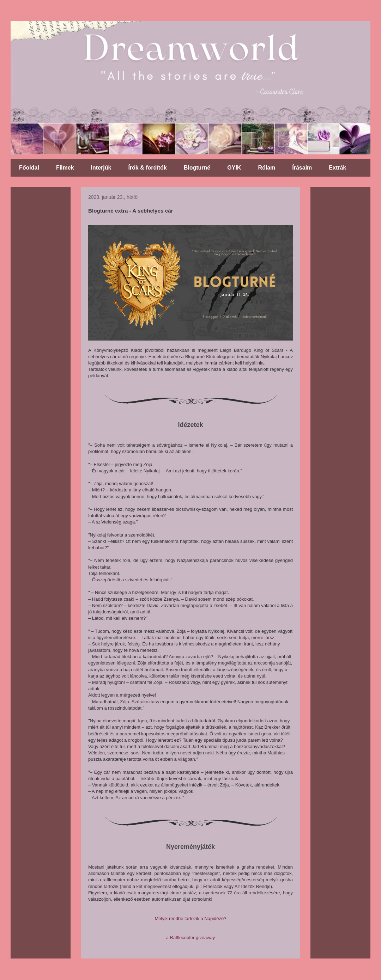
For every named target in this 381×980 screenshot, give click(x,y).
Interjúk (101, 168)
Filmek (65, 168)
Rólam (267, 168)
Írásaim (302, 168)
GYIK (234, 168)
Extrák (337, 168)
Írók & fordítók (147, 168)
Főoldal (29, 168)
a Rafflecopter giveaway (191, 938)
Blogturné (197, 168)
